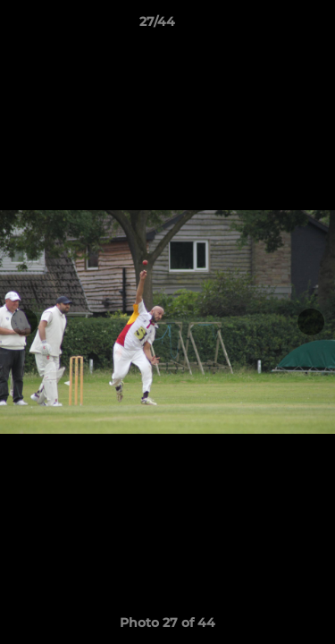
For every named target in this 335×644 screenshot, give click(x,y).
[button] (271, 26)
